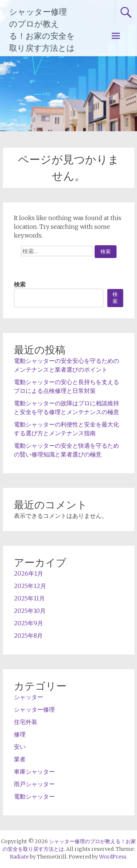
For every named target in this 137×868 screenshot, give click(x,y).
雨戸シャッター (34, 784)
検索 (20, 284)
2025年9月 (28, 623)
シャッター (28, 697)
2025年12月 (30, 586)
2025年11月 (29, 598)
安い (20, 747)
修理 (20, 734)
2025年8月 (28, 636)
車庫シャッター (34, 772)
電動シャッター (34, 796)
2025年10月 (30, 611)
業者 (20, 759)
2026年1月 (28, 573)
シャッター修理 (34, 709)
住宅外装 (26, 722)
